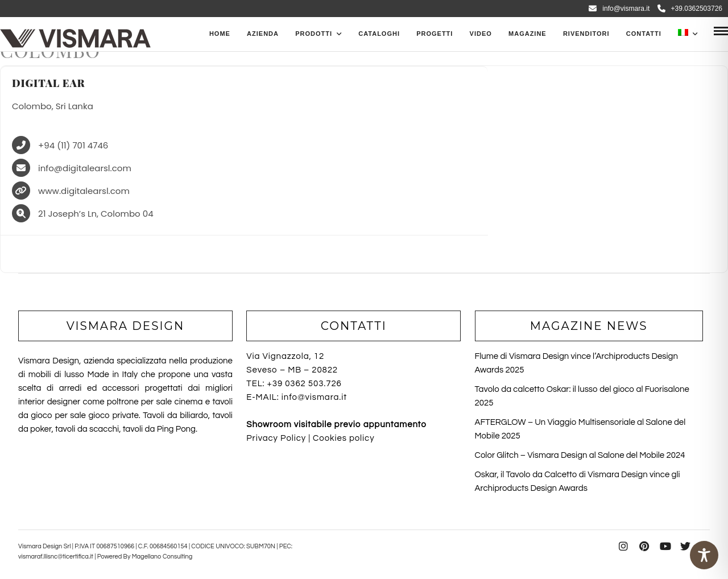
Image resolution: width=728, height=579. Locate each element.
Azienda (263, 34)
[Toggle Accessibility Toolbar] (704, 555)
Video (481, 34)
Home (220, 34)
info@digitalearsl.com (85, 169)
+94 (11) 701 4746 (73, 146)
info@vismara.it (619, 9)
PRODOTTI (314, 34)
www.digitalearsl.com (84, 191)
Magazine (528, 34)
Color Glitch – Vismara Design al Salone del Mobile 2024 (580, 455)
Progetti (435, 34)
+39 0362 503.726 (305, 384)
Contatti (644, 34)
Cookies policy (344, 438)
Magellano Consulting (162, 557)
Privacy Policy (276, 438)
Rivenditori (586, 34)
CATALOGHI (379, 34)
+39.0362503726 (690, 9)
